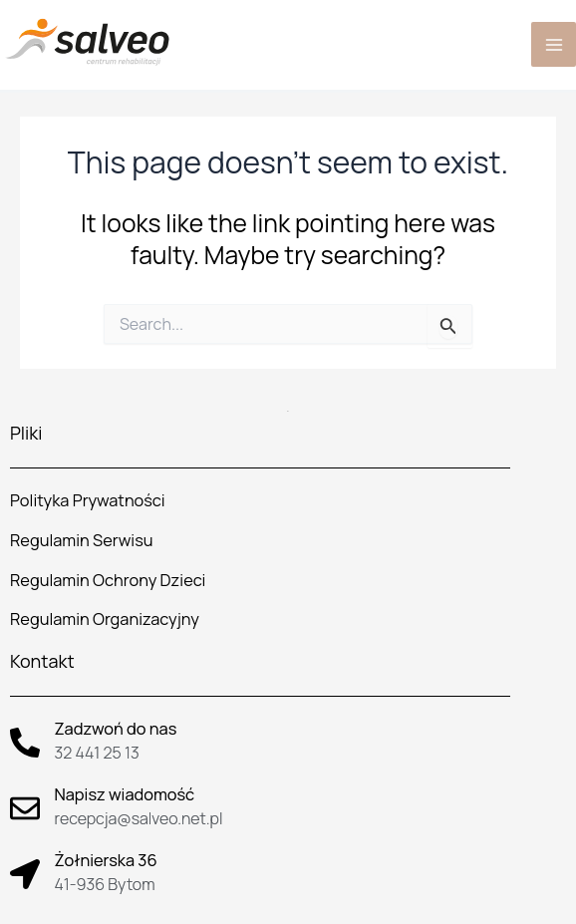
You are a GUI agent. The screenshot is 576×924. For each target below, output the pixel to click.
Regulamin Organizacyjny (105, 619)
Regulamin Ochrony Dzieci (108, 580)
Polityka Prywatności (87, 500)
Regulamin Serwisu (82, 540)
